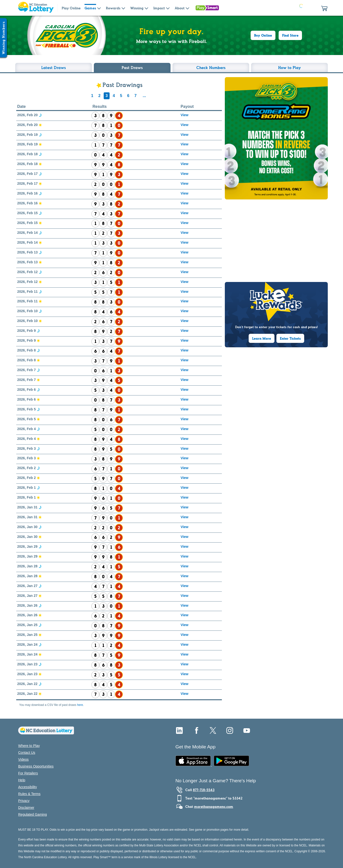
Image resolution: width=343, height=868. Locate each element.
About (180, 8)
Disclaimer (26, 808)
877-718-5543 (204, 790)
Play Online (71, 8)
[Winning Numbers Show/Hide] (3, 38)
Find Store (290, 35)
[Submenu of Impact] (168, 8)
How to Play (290, 68)
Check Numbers (211, 68)
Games (90, 8)
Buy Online (263, 35)
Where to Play (29, 746)
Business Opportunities (36, 766)
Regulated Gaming (33, 814)
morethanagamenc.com (214, 807)
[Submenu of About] (187, 8)
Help (22, 780)
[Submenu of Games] (99, 8)
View (185, 115)
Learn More (262, 338)
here (80, 705)
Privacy (24, 801)
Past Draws (132, 68)
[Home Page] (36, 8)
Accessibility (28, 787)
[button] (324, 8)
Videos (23, 759)
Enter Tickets (290, 338)
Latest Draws (54, 68)
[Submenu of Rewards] (123, 8)
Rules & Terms (29, 794)
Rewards (113, 8)
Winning (137, 8)
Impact (159, 8)
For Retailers (28, 773)
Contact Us (27, 753)
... (144, 96)
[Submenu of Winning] (146, 8)
